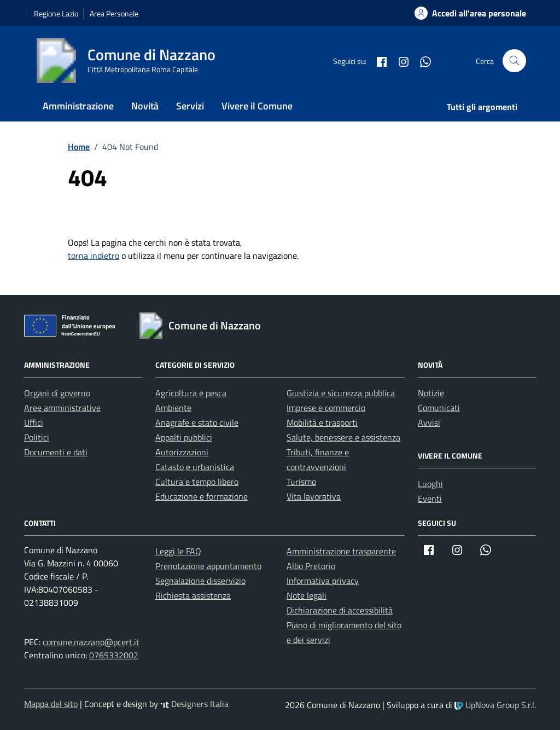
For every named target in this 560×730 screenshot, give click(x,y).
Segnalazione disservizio (200, 581)
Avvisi (429, 422)
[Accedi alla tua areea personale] (464, 13)
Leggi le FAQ (178, 551)
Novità (145, 106)
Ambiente (173, 408)
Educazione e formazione (202, 496)
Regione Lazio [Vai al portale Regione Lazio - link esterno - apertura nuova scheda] (56, 13)
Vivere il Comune (257, 106)
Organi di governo (57, 393)
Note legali (307, 595)
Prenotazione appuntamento (208, 566)
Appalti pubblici (184, 437)
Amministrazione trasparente (341, 551)
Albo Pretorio (311, 566)
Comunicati (439, 408)
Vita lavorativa (314, 496)
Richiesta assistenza (193, 595)
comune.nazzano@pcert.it (91, 642)
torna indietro (94, 256)
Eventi (430, 499)
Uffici (34, 422)
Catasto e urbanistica (195, 467)
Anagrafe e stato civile (197, 422)
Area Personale (114, 13)
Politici (37, 437)
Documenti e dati (56, 452)
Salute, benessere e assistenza (343, 437)
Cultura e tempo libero (197, 482)
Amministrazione (78, 106)
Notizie (431, 393)
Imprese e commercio (326, 408)
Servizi (190, 106)
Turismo (301, 482)
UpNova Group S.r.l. (495, 705)
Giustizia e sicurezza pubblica (341, 393)
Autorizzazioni (182, 452)
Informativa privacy (323, 581)
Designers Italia (194, 704)
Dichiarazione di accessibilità (340, 610)
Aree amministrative (62, 408)
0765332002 (114, 655)
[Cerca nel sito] (514, 61)
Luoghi (430, 484)
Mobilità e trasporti (322, 422)
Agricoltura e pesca (191, 393)
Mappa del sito (51, 704)
